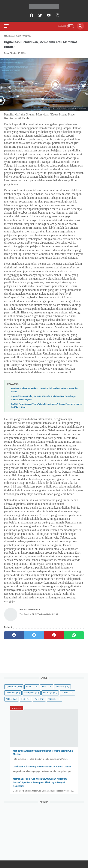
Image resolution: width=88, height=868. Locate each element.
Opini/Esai (14, 687)
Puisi (39, 699)
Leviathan (13, 693)
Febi (26, 699)
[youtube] (48, 15)
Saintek (54, 699)
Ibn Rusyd (50, 693)
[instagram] (57, 15)
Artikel (12, 699)
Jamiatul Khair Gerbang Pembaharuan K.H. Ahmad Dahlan (42, 767)
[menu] (6, 26)
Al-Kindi (67, 693)
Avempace (32, 693)
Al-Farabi (62, 687)
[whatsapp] (74, 635)
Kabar (32, 687)
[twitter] (40, 15)
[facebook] (31, 15)
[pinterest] (54, 635)
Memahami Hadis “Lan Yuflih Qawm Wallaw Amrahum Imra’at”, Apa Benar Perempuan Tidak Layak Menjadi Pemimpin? (40, 782)
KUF (47, 687)
